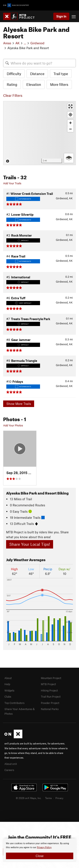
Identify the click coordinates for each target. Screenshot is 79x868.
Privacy (59, 798)
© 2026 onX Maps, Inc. (29, 798)
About (8, 678)
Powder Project (50, 703)
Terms (48, 798)
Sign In (61, 16)
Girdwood (37, 43)
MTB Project (48, 684)
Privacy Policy (44, 847)
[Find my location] (70, 115)
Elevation (34, 84)
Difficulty (14, 74)
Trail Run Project (51, 697)
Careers (9, 770)
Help (7, 684)
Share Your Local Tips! (30, 544)
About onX (11, 764)
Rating (12, 84)
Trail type (61, 74)
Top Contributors (14, 703)
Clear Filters (13, 95)
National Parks (50, 709)
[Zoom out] (70, 129)
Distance (37, 74)
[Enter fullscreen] (70, 106)
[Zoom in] (70, 123)
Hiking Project (49, 690)
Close (40, 856)
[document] (39, 850)
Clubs (8, 697)
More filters (59, 84)
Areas (7, 43)
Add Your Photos (13, 425)
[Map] (39, 133)
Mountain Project (51, 678)
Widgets (9, 690)
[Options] (69, 158)
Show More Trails (19, 404)
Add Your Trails (12, 183)
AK (17, 43)
